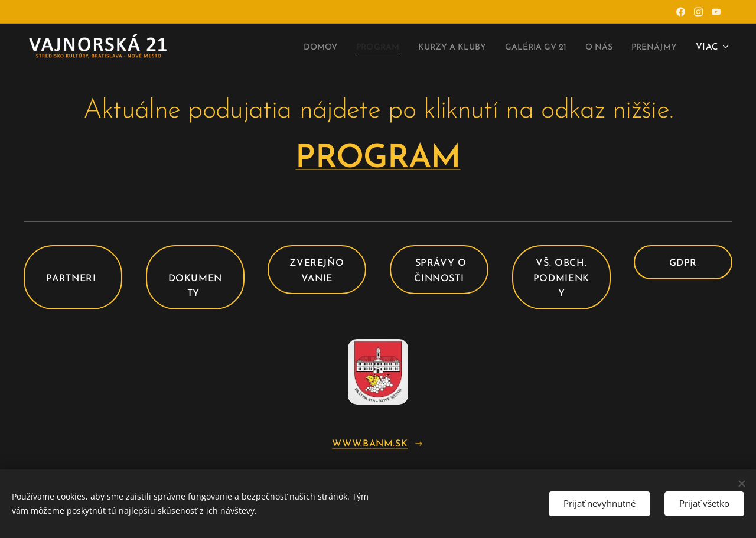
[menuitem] (283, 48)
